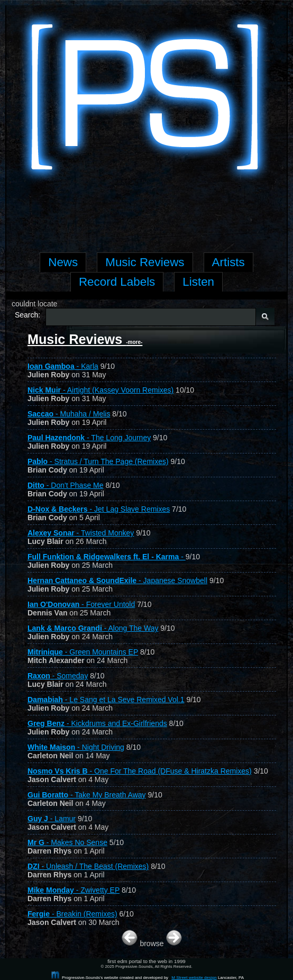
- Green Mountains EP (83, 652)
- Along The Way (93, 628)
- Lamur (52, 819)
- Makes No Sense (67, 842)
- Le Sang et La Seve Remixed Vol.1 (106, 700)
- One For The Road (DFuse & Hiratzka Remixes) (140, 771)
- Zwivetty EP (74, 890)
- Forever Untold (81, 604)
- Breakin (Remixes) (72, 914)
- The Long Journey (89, 438)
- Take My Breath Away (87, 795)
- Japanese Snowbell (117, 580)
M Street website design (194, 978)
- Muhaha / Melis (69, 414)
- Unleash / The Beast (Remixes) (88, 866)
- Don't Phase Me (66, 485)
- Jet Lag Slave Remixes (99, 509)
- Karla (63, 366)
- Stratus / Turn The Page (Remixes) (98, 461)
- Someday (58, 676)
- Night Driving (76, 747)
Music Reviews (85, 339)
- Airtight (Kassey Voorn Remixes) (100, 390)
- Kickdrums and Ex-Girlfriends (97, 723)
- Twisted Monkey (81, 533)
